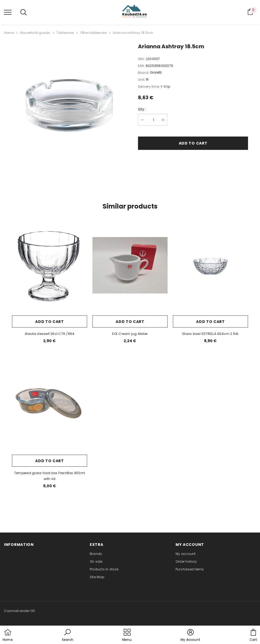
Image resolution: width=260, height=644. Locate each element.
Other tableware (94, 33)
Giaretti (156, 72)
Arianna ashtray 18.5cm (133, 33)
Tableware (65, 33)
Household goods (35, 33)
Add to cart (193, 143)
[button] (68, 635)
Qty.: (142, 109)
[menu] (8, 12)
